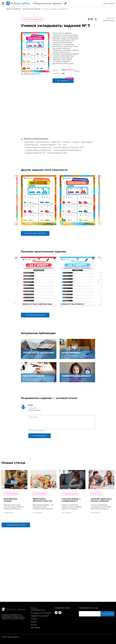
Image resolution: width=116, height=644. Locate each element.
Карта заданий (35, 628)
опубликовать (39, 399)
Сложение (76, 142)
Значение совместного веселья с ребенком (101, 463)
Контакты (34, 625)
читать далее (8, 476)
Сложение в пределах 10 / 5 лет (35, 153)
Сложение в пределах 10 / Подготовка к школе (68, 147)
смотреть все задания (35, 279)
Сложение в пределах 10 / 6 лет (57, 153)
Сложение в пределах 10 (32, 19)
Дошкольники (29, 142)
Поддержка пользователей (40, 616)
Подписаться (109, 614)
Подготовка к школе (43, 142)
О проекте (34, 619)
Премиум (34, 622)
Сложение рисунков (31, 145)
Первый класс (56, 142)
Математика (67, 142)
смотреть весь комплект (35, 215)
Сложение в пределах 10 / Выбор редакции (67, 150)
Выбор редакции (87, 142)
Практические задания (48, 3)
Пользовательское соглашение (41, 613)
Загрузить (63, 81)
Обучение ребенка (11, 457)
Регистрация (109, 3)
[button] (18, 191)
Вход (101, 3)
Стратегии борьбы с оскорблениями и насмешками (71, 464)
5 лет (60, 145)
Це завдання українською (31, 74)
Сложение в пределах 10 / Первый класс (38, 150)
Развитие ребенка (40, 457)
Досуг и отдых (97, 457)
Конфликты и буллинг (70, 457)
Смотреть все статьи (16, 489)
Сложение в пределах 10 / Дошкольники (38, 147)
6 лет (65, 145)
